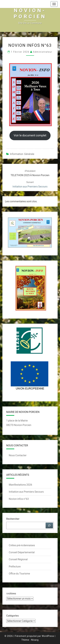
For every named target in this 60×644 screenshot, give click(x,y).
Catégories (12, 616)
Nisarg (35, 640)
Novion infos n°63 (19, 499)
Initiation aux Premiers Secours (26, 492)
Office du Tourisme (19, 573)
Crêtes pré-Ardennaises (22, 545)
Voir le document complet (30, 135)
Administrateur (43, 52)
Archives (11, 593)
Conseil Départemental (22, 552)
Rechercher (13, 519)
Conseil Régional (18, 559)
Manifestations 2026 (20, 485)
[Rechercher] (49, 525)
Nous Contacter (18, 455)
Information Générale (22, 154)
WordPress (48, 636)
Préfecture (15, 566)
